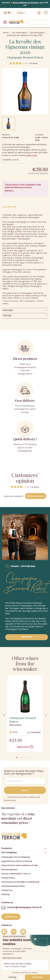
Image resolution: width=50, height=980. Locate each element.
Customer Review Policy (13, 886)
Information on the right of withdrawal (20, 882)
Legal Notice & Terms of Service (17, 861)
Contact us (7, 890)
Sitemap (6, 894)
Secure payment (9, 869)
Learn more (31, 155)
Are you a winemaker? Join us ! (16, 874)
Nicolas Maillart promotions (26, 3)
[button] (17, 758)
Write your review (36, 496)
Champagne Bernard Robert (25, 57)
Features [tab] (8, 310)
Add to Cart (25, 747)
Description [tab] (9, 207)
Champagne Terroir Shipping (16, 857)
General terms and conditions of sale (20, 865)
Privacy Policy (8, 878)
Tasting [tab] (7, 316)
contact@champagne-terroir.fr (24, 907)
